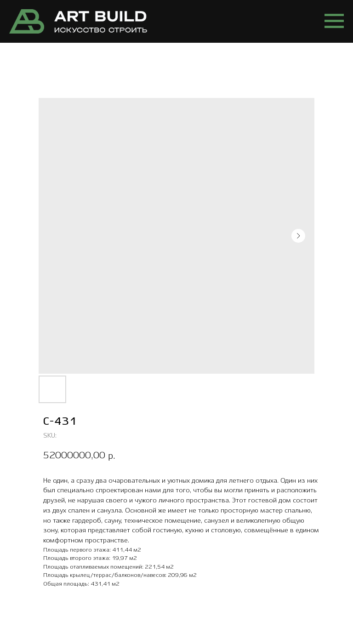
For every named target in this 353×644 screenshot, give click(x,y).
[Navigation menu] (334, 21)
